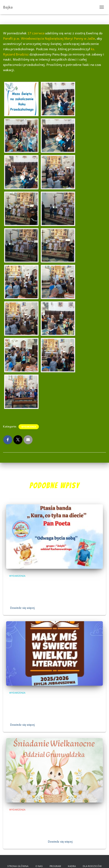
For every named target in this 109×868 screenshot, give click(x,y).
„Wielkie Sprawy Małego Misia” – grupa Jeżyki (54, 699)
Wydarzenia (29, 427)
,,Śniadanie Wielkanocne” (33, 816)
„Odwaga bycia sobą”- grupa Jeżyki (44, 582)
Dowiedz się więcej (22, 608)
